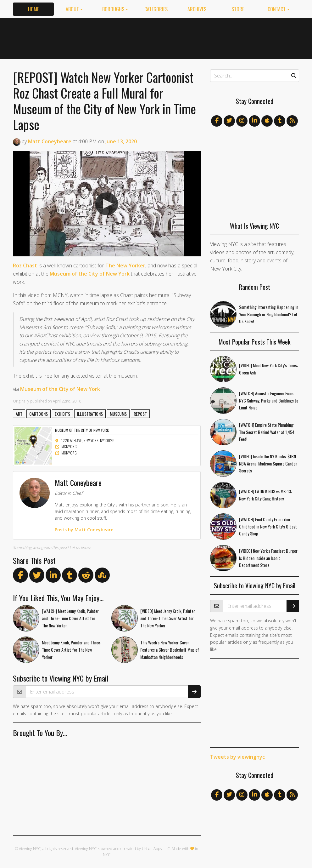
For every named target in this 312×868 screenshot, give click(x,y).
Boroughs (113, 9)
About (72, 9)
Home (33, 9)
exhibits (62, 414)
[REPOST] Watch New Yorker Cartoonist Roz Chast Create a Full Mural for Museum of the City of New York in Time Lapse (104, 101)
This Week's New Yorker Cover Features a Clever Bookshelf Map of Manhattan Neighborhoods (170, 650)
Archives (197, 9)
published (39, 401)
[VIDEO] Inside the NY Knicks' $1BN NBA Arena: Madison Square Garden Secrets (268, 463)
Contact (277, 9)
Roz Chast (25, 266)
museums (118, 414)
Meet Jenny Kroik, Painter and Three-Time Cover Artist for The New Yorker (72, 650)
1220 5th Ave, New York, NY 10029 (85, 440)
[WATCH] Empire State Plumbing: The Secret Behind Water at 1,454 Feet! (267, 432)
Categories (156, 9)
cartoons (39, 414)
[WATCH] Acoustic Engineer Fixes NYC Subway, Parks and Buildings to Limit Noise (269, 400)
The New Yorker (125, 266)
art (19, 414)
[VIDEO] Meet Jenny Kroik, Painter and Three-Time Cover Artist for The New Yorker (168, 618)
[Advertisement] (185, 37)
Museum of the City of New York (90, 274)
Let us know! (80, 548)
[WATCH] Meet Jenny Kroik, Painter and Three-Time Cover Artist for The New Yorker (70, 618)
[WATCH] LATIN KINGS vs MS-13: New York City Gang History (265, 495)
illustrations (90, 414)
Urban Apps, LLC (156, 849)
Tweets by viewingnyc (237, 757)
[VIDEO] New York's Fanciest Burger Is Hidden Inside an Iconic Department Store (268, 558)
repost (140, 414)
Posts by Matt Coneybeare (84, 530)
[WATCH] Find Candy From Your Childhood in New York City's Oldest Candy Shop (268, 526)
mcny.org (66, 446)
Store (238, 9)
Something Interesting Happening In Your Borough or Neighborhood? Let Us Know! (269, 314)
